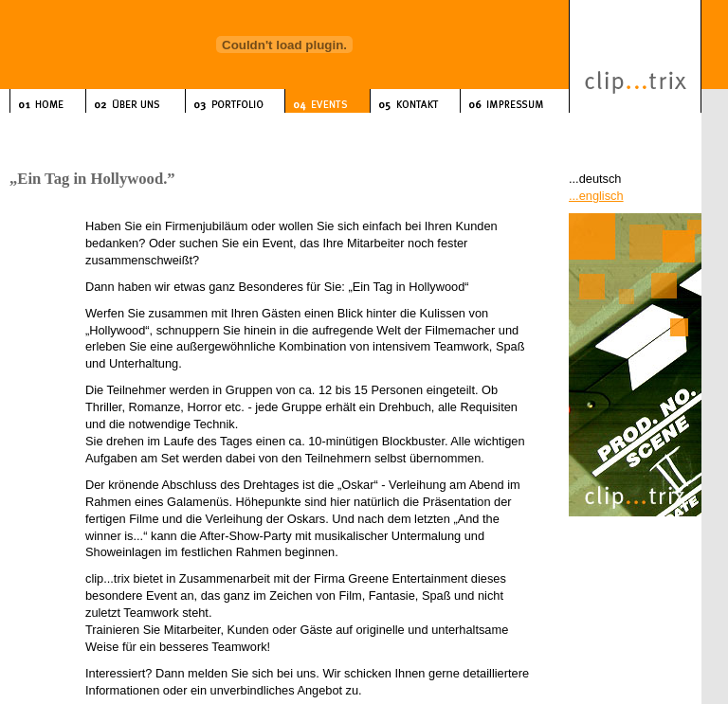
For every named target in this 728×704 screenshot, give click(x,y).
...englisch (596, 196)
